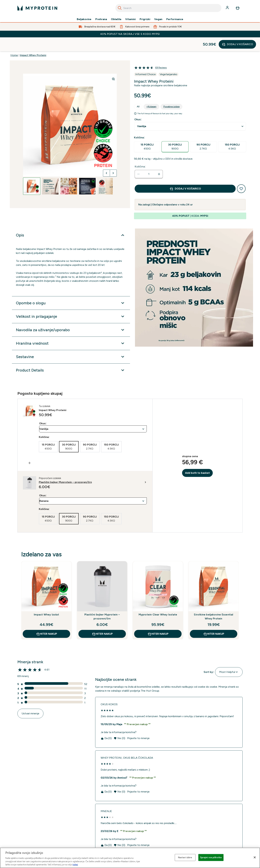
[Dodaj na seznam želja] (241, 175)
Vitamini (130, 19)
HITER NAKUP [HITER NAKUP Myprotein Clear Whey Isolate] (158, 620)
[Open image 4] (87, 172)
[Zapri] (255, 857)
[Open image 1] (32, 172)
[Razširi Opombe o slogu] (71, 289)
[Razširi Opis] (71, 221)
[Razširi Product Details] (71, 356)
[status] (149, 160)
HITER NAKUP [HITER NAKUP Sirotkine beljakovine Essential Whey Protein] (214, 620)
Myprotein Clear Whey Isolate (158, 601)
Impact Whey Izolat (46, 601)
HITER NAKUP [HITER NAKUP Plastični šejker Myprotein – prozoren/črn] (102, 620)
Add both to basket (197, 459)
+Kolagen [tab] (151, 93)
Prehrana (101, 19)
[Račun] (228, 8)
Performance (175, 19)
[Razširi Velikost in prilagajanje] (71, 302)
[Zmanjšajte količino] (138, 160)
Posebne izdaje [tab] (171, 93)
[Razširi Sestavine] (71, 343)
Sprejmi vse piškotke (211, 857)
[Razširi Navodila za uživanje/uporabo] (71, 316)
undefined (190, 112)
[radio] (147, 133)
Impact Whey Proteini (33, 41)
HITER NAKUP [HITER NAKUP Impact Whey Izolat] (47, 620)
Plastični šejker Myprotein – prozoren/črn (102, 603)
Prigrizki (145, 19)
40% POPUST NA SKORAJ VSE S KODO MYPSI (130, 34)
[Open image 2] (50, 172)
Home (14, 41)
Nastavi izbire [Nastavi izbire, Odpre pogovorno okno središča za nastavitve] (185, 857)
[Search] (120, 8)
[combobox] (168, 8)
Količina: (140, 153)
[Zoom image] (113, 65)
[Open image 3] (69, 172)
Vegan (158, 19)
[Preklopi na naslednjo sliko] (113, 159)
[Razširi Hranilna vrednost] (71, 329)
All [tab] (138, 93)
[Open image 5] (106, 172)
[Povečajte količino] (159, 160)
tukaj (75, 865)
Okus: (138, 105)
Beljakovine (84, 19)
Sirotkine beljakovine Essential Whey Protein (213, 603)
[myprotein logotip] (37, 8)
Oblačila (116, 19)
